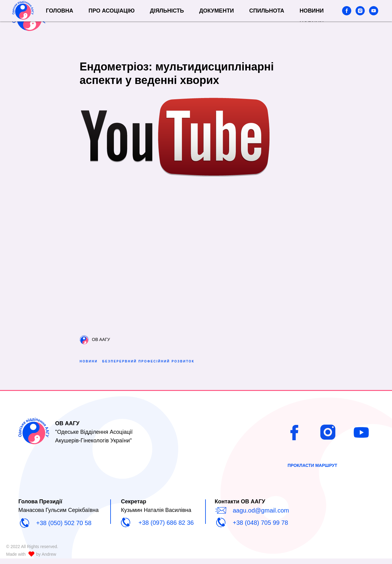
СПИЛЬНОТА (299, 13)
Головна (91, 13)
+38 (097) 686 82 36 (166, 528)
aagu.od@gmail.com (261, 516)
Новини (312, 20)
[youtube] (374, 17)
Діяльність (199, 13)
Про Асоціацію (143, 13)
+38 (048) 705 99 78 (260, 528)
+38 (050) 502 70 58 (64, 528)
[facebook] (347, 17)
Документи (248, 13)
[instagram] (360, 17)
